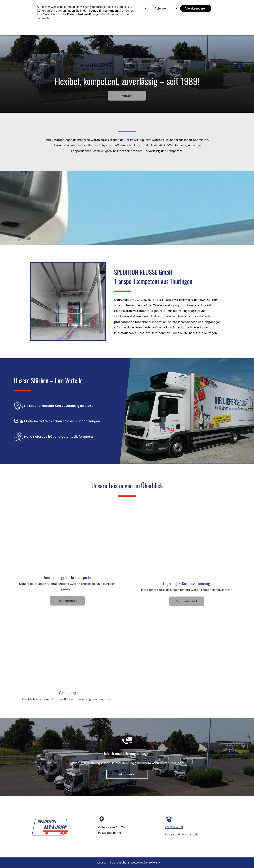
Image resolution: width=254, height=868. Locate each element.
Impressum (102, 863)
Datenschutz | (121, 863)
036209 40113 (174, 827)
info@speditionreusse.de (182, 835)
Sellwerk (154, 863)
